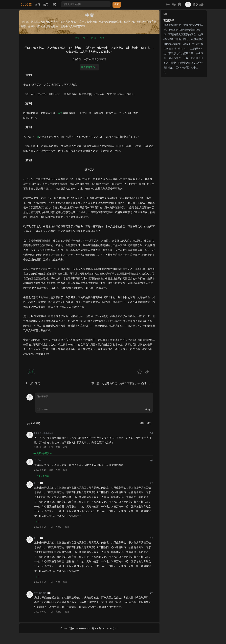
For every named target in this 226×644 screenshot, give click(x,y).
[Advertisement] (184, 128)
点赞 (58, 447)
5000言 (26, 4)
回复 (65, 447)
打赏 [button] (31, 372)
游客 (42, 483)
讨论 (54, 4)
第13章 (103, 59)
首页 (38, 4)
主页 (86, 59)
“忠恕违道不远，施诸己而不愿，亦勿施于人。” (127, 383)
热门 (46, 4)
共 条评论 (34, 423)
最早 (149, 423)
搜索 (117, 4)
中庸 (91, 59)
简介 (85, 38)
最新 (142, 423)
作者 (102, 38)
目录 (94, 38)
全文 (77, 38)
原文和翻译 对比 (90, 67)
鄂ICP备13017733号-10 (105, 629)
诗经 (60, 113)
